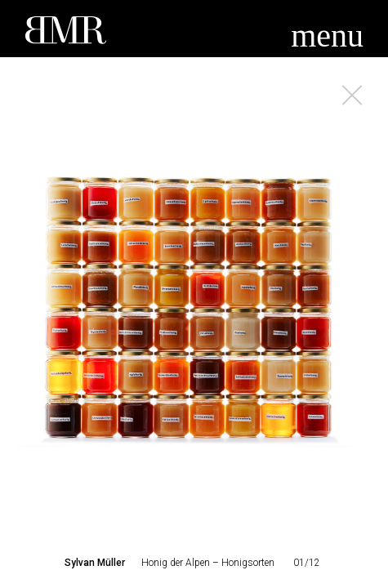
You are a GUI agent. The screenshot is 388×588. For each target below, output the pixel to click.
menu (327, 36)
